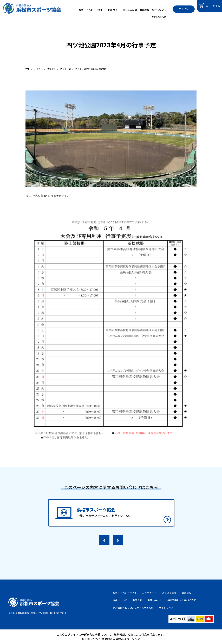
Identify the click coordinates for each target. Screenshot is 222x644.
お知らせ (137, 600)
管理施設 (144, 10)
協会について (159, 10)
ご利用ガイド (113, 10)
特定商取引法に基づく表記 (182, 600)
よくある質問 (130, 10)
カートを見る (210, 6)
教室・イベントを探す (91, 10)
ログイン (184, 9)
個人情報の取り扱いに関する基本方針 (133, 608)
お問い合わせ (159, 17)
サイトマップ (166, 608)
